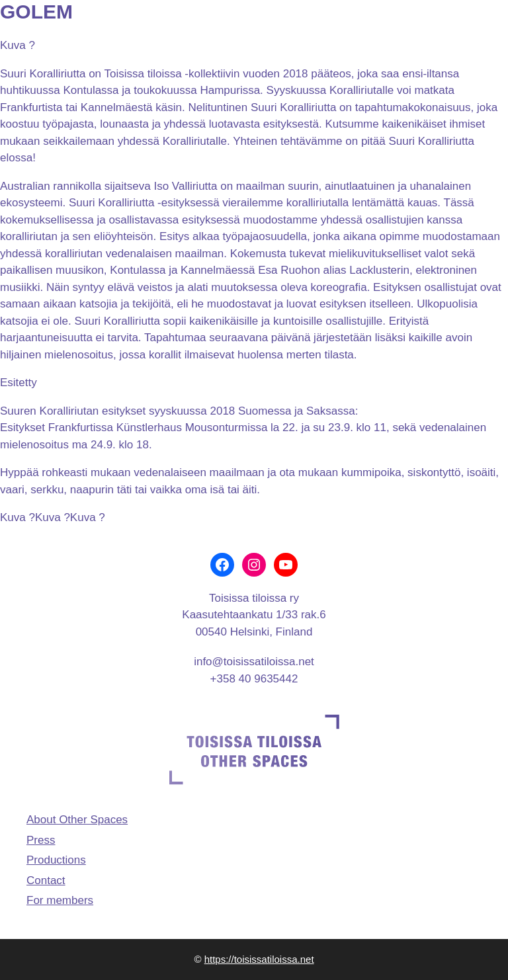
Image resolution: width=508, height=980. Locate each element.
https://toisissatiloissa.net (259, 959)
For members (60, 900)
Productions (56, 860)
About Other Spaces (77, 820)
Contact (46, 880)
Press (41, 840)
